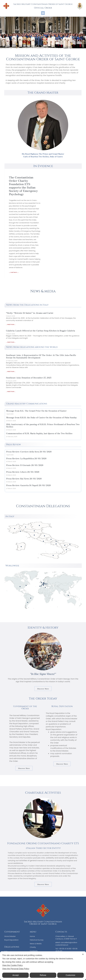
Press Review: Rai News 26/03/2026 (24, 478)
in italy (10, 516)
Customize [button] (70, 975)
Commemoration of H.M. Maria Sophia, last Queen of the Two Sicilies (39, 433)
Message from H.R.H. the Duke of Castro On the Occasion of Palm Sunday (41, 417)
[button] (43, 13)
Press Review (13, 445)
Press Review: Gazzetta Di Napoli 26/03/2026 (28, 485)
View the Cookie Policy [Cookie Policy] (12, 965)
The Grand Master (43, 93)
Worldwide (12, 566)
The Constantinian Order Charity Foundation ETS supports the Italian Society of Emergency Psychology (23, 186)
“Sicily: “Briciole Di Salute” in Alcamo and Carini (30, 313)
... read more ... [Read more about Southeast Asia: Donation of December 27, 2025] (11, 391)
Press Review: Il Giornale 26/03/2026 (25, 465)
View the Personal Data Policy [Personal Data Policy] (16, 969)
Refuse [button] (43, 975)
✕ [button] (83, 954)
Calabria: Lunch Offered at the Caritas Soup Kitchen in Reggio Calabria (40, 331)
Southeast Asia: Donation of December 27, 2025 (29, 378)
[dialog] (43, 966)
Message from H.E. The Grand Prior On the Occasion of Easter (36, 411)
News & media (43, 291)
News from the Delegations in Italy (27, 305)
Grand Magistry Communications (27, 404)
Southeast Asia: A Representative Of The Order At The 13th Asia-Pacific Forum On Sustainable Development (41, 356)
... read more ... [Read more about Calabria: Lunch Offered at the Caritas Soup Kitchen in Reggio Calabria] (11, 342)
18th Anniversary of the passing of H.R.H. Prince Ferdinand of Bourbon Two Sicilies (43, 425)
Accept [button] (16, 975)
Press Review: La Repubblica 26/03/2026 (26, 458)
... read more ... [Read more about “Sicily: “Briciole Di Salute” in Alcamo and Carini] (11, 324)
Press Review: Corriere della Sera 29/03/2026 (29, 451)
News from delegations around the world (32, 347)
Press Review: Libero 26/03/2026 (23, 472)
